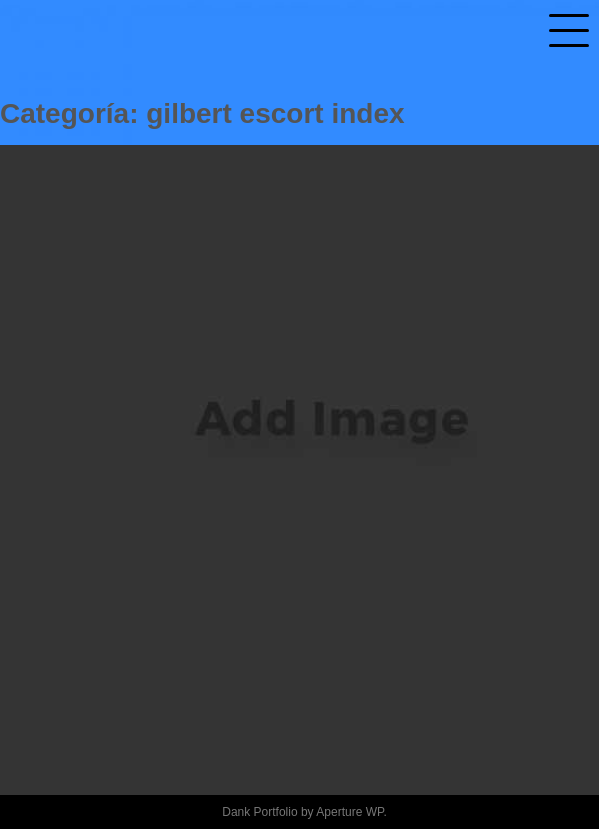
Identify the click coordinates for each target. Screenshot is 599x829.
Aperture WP (349, 812)
